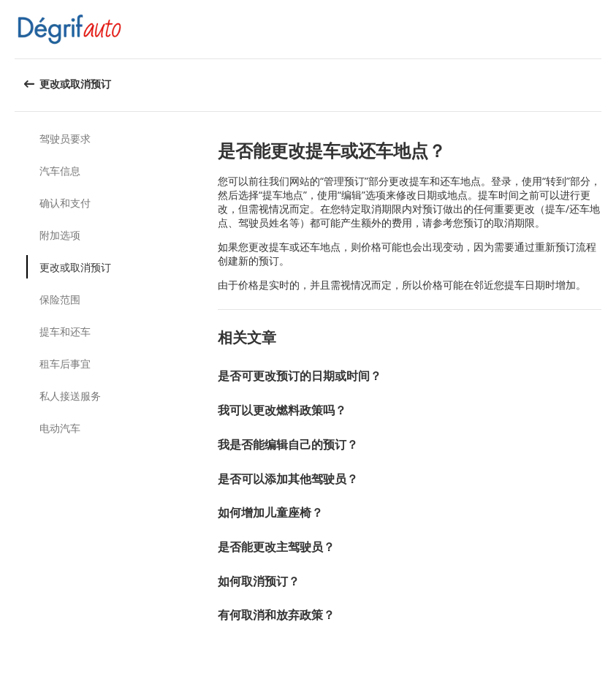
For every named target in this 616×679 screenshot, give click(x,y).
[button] (600, 29)
